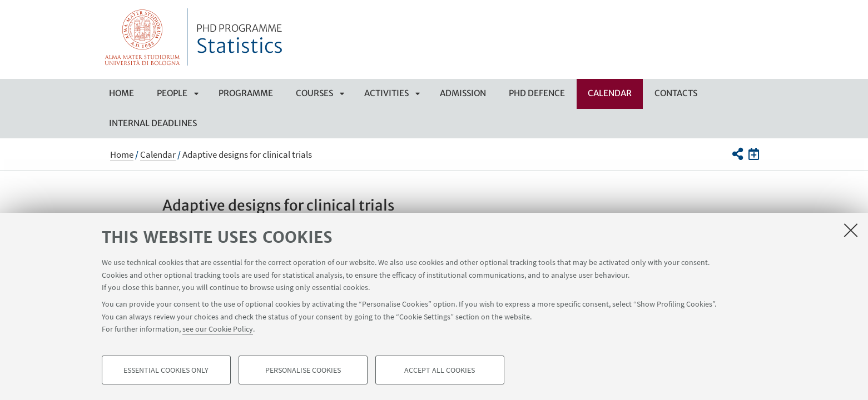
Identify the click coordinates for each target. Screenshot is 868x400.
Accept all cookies (440, 370)
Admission (463, 93)
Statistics (240, 41)
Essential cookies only (166, 370)
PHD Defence (537, 93)
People (172, 93)
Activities (386, 93)
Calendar (610, 93)
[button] (738, 154)
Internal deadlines (153, 123)
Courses (314, 93)
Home (121, 93)
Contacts (676, 93)
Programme (246, 93)
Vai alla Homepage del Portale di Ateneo (143, 37)
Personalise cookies (303, 370)
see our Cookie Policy (218, 329)
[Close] (851, 230)
